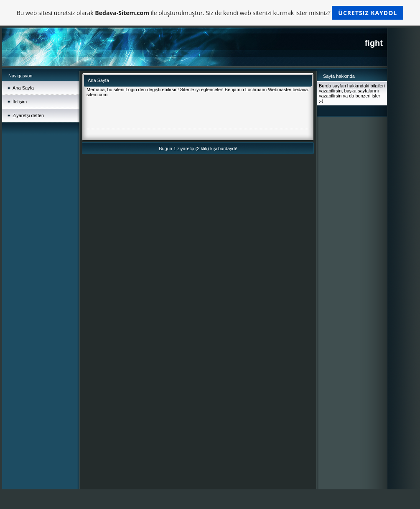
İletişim (20, 102)
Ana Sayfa (23, 88)
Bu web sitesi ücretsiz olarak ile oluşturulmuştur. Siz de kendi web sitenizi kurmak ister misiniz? (210, 13)
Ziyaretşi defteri (28, 115)
